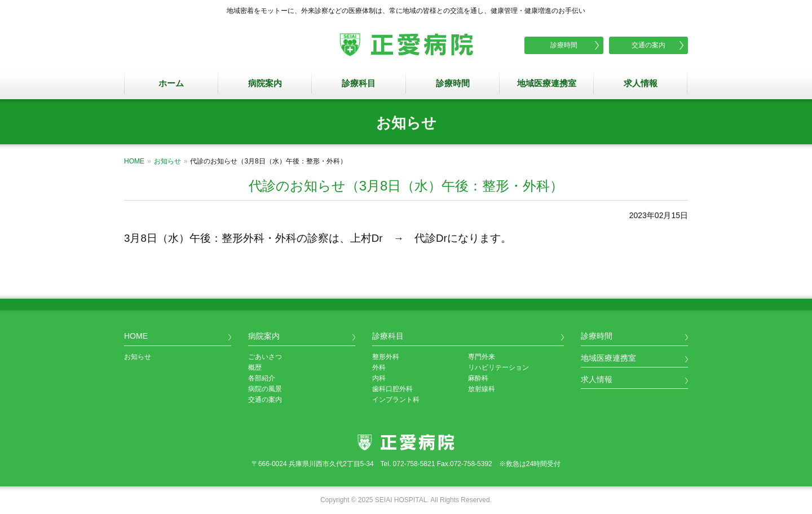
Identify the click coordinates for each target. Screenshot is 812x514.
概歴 (255, 367)
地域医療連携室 (547, 83)
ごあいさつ (265, 357)
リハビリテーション (498, 367)
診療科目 (359, 83)
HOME (134, 161)
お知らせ (167, 161)
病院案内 (265, 83)
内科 (379, 378)
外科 (379, 367)
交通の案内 (648, 45)
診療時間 (564, 45)
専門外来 (482, 357)
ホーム (171, 83)
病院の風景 (265, 389)
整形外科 (386, 357)
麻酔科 (478, 378)
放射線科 (482, 389)
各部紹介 (262, 378)
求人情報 (641, 83)
